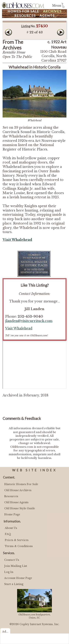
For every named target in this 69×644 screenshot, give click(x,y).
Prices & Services (17, 540)
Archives (52, 11)
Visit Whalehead (19, 328)
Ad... (5, 632)
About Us (11, 528)
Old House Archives (18, 490)
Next (61, 32)
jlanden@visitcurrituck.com (29, 321)
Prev (8, 32)
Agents (47, 16)
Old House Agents (16, 502)
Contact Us (12, 560)
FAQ (8, 534)
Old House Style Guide (20, 508)
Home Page (12, 514)
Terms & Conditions (19, 546)
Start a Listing (14, 584)
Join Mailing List (16, 566)
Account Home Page (18, 578)
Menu (57, 6)
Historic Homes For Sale (21, 484)
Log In (9, 572)
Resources (25, 16)
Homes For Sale (23, 11)
